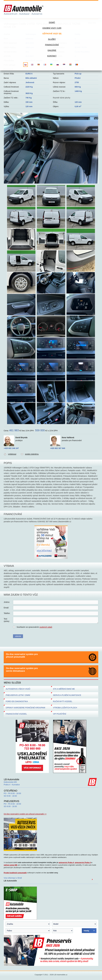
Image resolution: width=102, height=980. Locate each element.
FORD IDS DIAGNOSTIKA (17, 701)
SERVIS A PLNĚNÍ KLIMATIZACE (67, 695)
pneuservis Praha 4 (83, 862)
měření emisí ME (11, 865)
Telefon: (7, 613)
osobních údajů (46, 627)
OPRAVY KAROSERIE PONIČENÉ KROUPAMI (25, 708)
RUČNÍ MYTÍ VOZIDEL (63, 701)
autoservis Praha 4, (66, 862)
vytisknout (12, 454)
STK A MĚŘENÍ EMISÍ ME (64, 689)
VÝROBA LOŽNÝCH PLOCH (65, 708)
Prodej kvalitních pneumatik (15, 873)
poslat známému (32, 454)
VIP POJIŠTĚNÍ (60, 714)
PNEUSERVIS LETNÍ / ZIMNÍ (18, 695)
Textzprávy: (7, 620)
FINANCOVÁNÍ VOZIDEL (16, 714)
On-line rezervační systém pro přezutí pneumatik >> (25, 814)
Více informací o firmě (13, 879)
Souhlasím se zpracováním (34, 627)
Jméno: (7, 602)
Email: (6, 608)
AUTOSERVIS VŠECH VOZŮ (18, 689)
